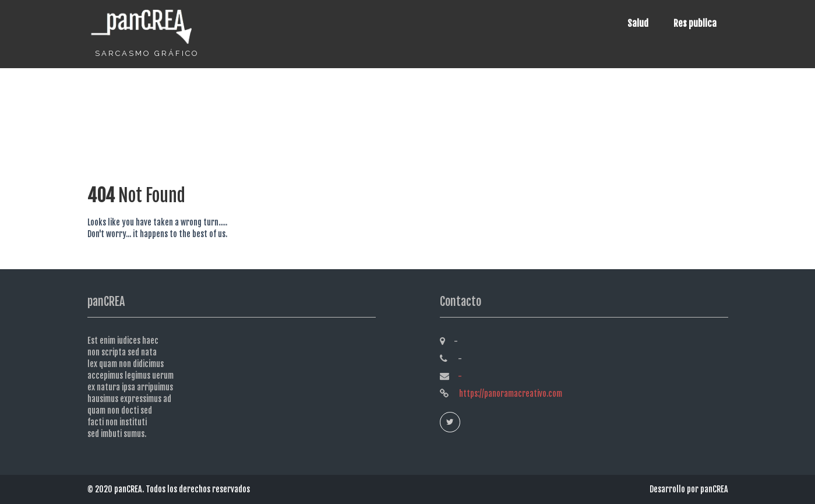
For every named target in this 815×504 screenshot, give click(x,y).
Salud (638, 23)
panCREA (714, 489)
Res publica (695, 23)
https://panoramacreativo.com (510, 394)
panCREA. (130, 489)
